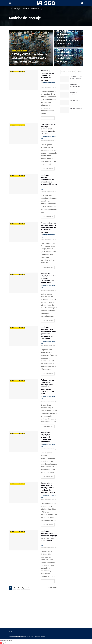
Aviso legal (30, 636)
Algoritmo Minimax (76, 108)
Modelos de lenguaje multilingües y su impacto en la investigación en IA (49, 180)
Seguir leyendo (48, 118)
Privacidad (37, 636)
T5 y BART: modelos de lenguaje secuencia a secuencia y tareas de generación (68, 37)
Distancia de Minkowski (73, 93)
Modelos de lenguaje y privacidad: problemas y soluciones (46, 437)
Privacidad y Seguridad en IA (75, 85)
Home (11, 9)
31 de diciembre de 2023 (48, 87)
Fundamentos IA (25, 9)
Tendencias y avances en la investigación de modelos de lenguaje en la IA (48, 488)
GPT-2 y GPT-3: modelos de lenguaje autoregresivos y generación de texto (29, 58)
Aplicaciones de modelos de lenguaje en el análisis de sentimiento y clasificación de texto (47, 387)
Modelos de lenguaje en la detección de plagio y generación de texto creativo (49, 536)
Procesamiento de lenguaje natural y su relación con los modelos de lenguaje (49, 228)
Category (16, 9)
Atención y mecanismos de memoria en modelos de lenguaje (47, 75)
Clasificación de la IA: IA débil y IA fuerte (76, 77)
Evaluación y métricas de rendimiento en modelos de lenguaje (65, 55)
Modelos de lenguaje (37, 9)
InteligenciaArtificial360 (20, 636)
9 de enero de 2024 (46, 346)
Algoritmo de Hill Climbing (75, 101)
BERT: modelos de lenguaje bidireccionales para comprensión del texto (48, 129)
